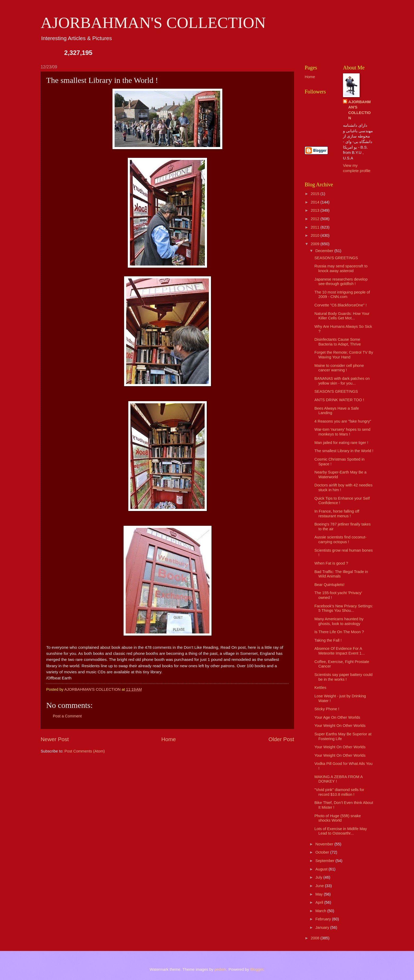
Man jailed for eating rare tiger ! (341, 443)
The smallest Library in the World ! (344, 451)
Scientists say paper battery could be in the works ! (344, 677)
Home (169, 739)
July (319, 877)
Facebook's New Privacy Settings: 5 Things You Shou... (344, 608)
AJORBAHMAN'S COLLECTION (153, 23)
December (325, 251)
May (319, 894)
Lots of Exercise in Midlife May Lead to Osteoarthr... (341, 831)
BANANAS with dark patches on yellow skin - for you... (342, 381)
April (320, 902)
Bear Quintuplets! (330, 585)
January (323, 927)
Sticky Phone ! (327, 709)
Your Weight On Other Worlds (340, 726)
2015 (316, 194)
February (324, 919)
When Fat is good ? (331, 563)
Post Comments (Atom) (85, 751)
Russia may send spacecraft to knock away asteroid (341, 268)
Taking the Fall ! (328, 640)
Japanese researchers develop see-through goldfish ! (341, 282)
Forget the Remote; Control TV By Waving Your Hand (344, 355)
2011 (316, 227)
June (320, 886)
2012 (316, 219)
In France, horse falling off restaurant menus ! (337, 514)
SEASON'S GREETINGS (336, 258)
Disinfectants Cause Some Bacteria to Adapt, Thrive (338, 342)
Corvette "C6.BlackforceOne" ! (341, 305)
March (321, 911)
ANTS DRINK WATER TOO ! (339, 400)
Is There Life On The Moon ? (339, 632)
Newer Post (55, 739)
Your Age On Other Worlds (337, 717)
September (325, 861)
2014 (316, 202)
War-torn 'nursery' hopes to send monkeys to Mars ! (342, 432)
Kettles (320, 688)
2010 (316, 235)
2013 (316, 210)
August (322, 869)
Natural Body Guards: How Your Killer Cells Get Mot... (342, 316)
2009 (316, 244)
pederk (220, 969)
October (323, 852)
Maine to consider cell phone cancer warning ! (339, 368)
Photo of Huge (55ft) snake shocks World (338, 818)
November (325, 844)
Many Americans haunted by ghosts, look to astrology (339, 621)
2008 (316, 938)
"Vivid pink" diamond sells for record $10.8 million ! (339, 792)
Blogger (257, 969)
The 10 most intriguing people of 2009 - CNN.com (342, 295)
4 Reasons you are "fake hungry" (343, 421)
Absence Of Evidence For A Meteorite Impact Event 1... (340, 651)
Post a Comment (67, 716)
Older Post (281, 739)
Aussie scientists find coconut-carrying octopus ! (340, 539)
